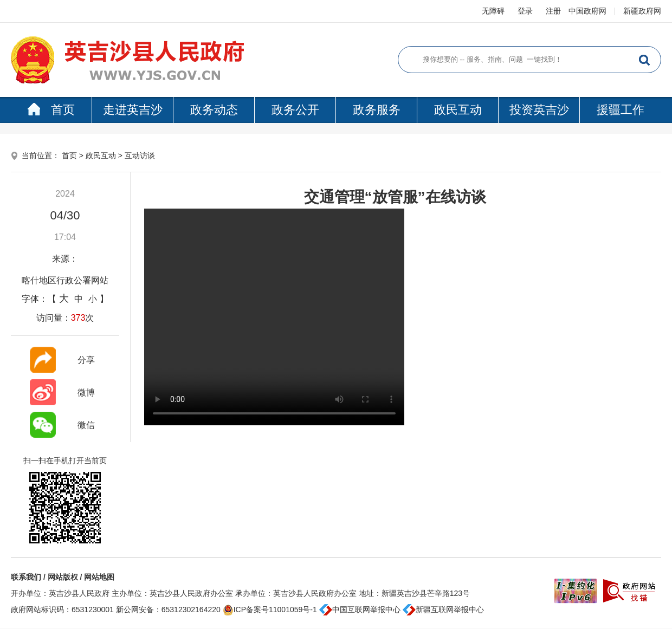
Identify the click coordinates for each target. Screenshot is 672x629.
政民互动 (458, 110)
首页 (51, 110)
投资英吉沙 (539, 110)
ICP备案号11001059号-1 (270, 609)
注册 (553, 11)
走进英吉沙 (133, 110)
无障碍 (493, 11)
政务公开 (295, 110)
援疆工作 (621, 110)
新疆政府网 (642, 11)
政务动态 (214, 110)
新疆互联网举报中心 (443, 609)
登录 (525, 11)
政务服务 (377, 110)
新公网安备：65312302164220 (168, 609)
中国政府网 (587, 11)
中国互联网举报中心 (360, 609)
